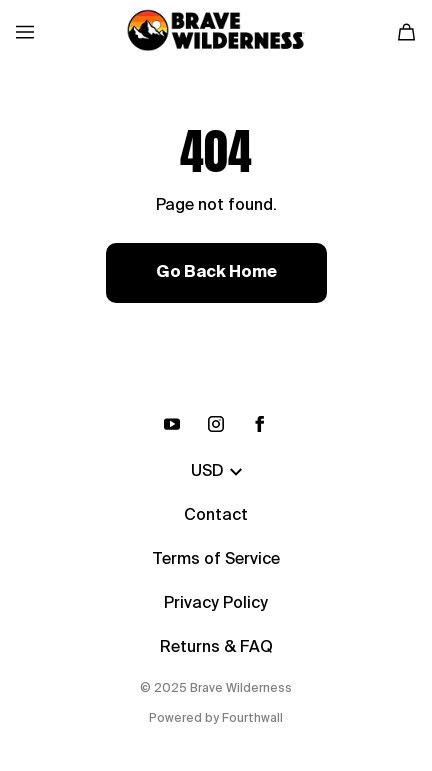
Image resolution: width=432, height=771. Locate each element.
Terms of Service (216, 560)
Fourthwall (252, 719)
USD (216, 472)
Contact (216, 516)
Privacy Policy (216, 604)
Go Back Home (216, 273)
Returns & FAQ (216, 648)
